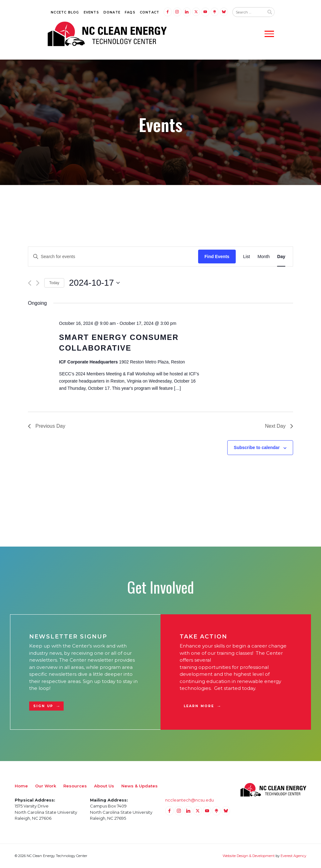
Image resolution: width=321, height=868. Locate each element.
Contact (150, 12)
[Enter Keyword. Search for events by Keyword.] (113, 257)
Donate (112, 12)
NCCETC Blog (65, 12)
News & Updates (139, 786)
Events (91, 12)
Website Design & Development (249, 856)
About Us (104, 786)
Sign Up (43, 706)
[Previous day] (30, 283)
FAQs (130, 12)
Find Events (217, 257)
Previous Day (47, 426)
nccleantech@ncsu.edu (189, 800)
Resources (75, 786)
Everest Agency (293, 856)
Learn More (199, 706)
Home (21, 786)
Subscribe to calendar (257, 447)
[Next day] (38, 283)
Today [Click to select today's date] (54, 283)
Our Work (46, 786)
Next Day (279, 426)
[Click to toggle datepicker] (94, 283)
